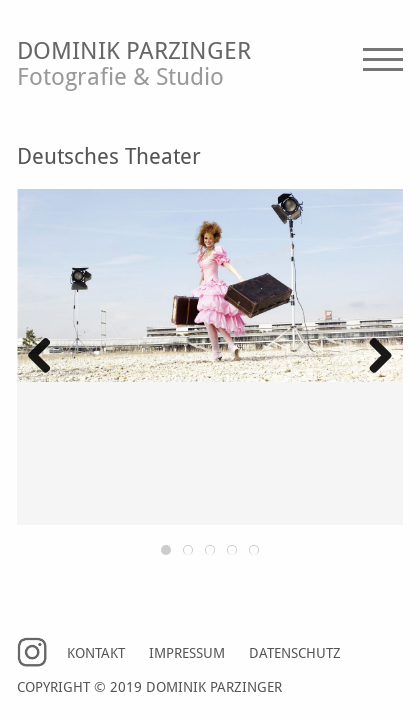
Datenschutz (295, 654)
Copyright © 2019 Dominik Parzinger (149, 688)
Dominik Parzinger (210, 66)
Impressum (187, 654)
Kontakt (96, 654)
